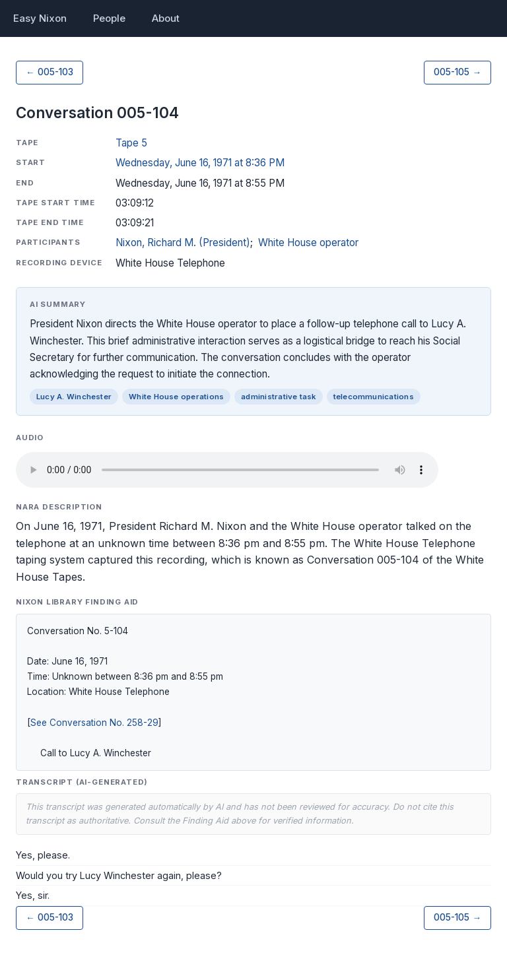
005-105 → (457, 72)
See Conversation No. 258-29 (94, 723)
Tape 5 (131, 143)
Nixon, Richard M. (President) (183, 243)
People (109, 18)
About (166, 18)
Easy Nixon (40, 18)
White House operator (308, 243)
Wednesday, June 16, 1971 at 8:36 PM (200, 163)
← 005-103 (50, 72)
